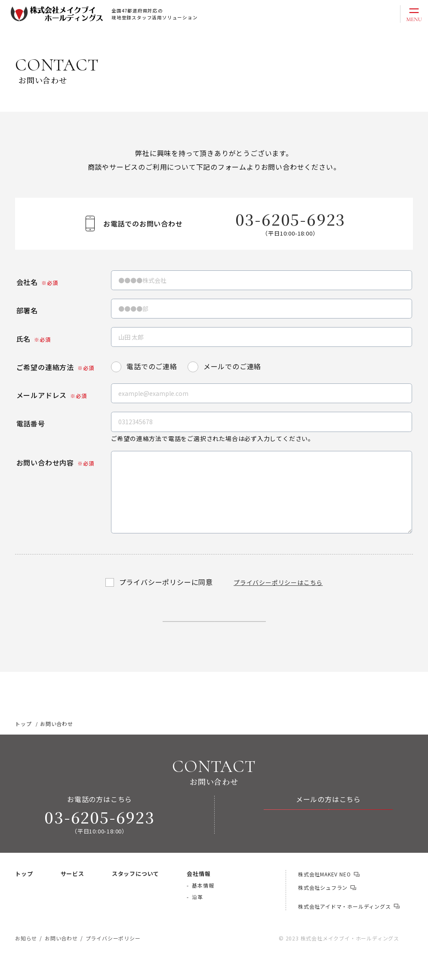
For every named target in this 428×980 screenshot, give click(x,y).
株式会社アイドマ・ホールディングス (345, 931)
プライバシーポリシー (113, 963)
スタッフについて (135, 898)
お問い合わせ (335, 844)
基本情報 (203, 910)
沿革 (197, 921)
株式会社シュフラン (323, 912)
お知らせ (26, 963)
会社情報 (199, 898)
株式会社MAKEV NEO (324, 899)
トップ (24, 898)
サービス (72, 898)
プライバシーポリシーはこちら (278, 582)
